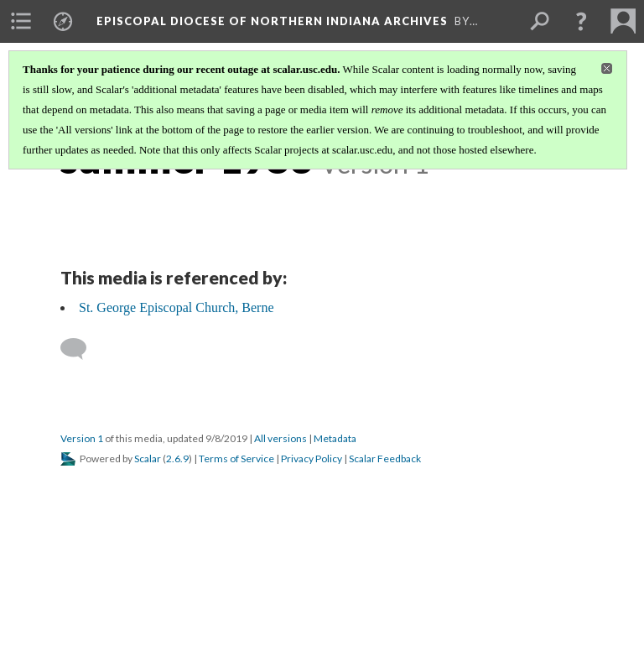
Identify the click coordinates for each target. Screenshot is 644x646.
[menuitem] (21, 21)
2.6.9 (177, 458)
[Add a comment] (81, 349)
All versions (280, 438)
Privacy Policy (312, 458)
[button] (581, 21)
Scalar (148, 458)
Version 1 (82, 438)
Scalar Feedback (385, 458)
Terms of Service (236, 458)
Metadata (335, 438)
